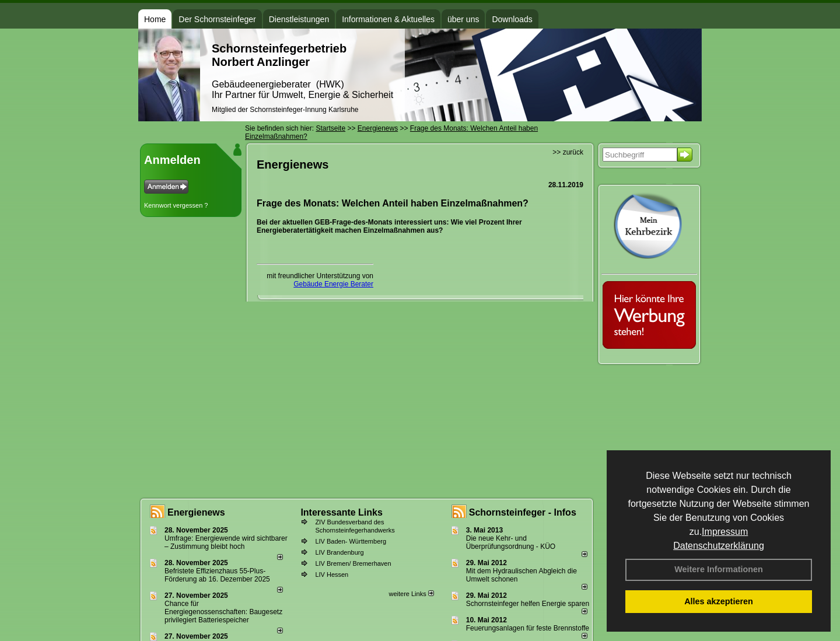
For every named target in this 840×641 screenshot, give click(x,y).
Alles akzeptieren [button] (719, 601)
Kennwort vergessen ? (176, 205)
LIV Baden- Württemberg (351, 541)
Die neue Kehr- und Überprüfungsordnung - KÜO (511, 542)
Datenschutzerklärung (719, 546)
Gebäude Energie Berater (333, 284)
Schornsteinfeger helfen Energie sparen (528, 604)
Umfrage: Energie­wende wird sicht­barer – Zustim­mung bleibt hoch (226, 542)
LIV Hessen (332, 575)
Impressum (725, 532)
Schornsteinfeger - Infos (523, 512)
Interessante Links (342, 512)
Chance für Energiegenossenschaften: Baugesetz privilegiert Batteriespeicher (223, 612)
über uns (463, 19)
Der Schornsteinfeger (217, 19)
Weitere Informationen (719, 569)
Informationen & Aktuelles (388, 19)
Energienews (196, 512)
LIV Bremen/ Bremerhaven (353, 563)
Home (155, 19)
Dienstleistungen (299, 19)
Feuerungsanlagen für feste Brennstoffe (528, 628)
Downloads (512, 19)
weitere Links (411, 594)
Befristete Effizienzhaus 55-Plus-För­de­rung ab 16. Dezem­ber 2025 (217, 575)
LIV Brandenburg (339, 552)
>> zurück (568, 152)
